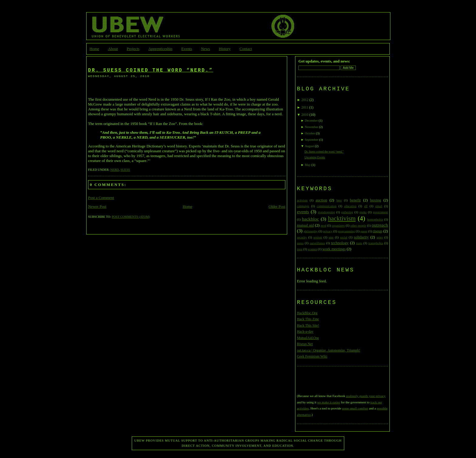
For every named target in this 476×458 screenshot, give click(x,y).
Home (94, 49)
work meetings (334, 249)
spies (380, 237)
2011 (305, 108)
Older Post (277, 206)
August (309, 146)
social (344, 237)
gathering (347, 212)
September (312, 140)
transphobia (376, 243)
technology (340, 243)
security (302, 237)
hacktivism (342, 218)
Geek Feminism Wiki (312, 357)
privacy (328, 231)
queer (364, 231)
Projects (133, 49)
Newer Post (97, 206)
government (380, 212)
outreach (380, 225)
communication (327, 206)
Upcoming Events (315, 157)
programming (347, 231)
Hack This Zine (308, 319)
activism (302, 200)
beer (339, 200)
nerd (114, 170)
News (206, 49)
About (113, 49)
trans (359, 243)
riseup (378, 231)
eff (366, 206)
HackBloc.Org (307, 313)
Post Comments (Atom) (131, 217)
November (311, 127)
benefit (355, 200)
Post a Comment (101, 198)
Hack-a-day (305, 332)
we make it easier (329, 402)
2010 (305, 115)
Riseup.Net (305, 344)
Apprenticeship (160, 49)
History (225, 49)
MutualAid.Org (308, 338)
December (311, 121)
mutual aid (305, 225)
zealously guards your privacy (366, 396)
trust (300, 249)
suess (125, 170)
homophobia (375, 219)
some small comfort (355, 408)
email (379, 206)
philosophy (311, 231)
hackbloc (310, 219)
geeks (363, 212)
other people (358, 226)
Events (187, 49)
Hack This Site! (308, 326)
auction (321, 200)
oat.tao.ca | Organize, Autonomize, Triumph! (329, 350)
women (313, 249)
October (310, 133)
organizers (338, 226)
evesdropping (326, 212)
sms (331, 237)
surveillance (317, 243)
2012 (305, 100)
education (350, 206)
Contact (246, 49)
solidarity (361, 237)
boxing (376, 200)
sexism (318, 237)
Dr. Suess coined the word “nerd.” (151, 70)
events (303, 212)
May (308, 165)
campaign (303, 206)
